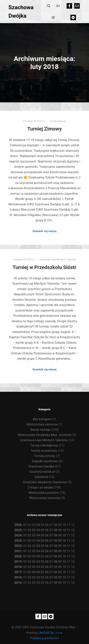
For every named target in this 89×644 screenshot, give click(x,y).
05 (42, 530)
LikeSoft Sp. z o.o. (50, 633)
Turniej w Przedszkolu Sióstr (44, 267)
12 (73, 530)
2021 (18, 551)
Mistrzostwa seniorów (42, 424)
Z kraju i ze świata (40, 487)
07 (51, 535)
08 (56, 530)
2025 (18, 530)
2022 (18, 546)
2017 (18, 572)
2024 (18, 535)
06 (47, 530)
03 (34, 530)
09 (60, 530)
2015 (18, 583)
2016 (18, 577)
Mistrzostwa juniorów (44, 493)
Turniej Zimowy (44, 129)
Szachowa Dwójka (21, 12)
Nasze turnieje (40, 430)
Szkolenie (41, 477)
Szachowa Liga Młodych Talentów (58, 259)
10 (64, 530)
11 (69, 530)
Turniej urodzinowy (44, 451)
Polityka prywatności (44, 638)
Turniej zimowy (58, 121)
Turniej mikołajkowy (44, 445)
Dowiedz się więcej (44, 231)
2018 (18, 567)
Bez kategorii (42, 419)
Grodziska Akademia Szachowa (45, 482)
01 (25, 525)
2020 (18, 556)
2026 (18, 525)
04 (38, 525)
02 (29, 530)
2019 (18, 562)
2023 (18, 541)
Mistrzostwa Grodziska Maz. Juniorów (45, 435)
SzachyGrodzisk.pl (42, 472)
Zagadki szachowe (45, 461)
